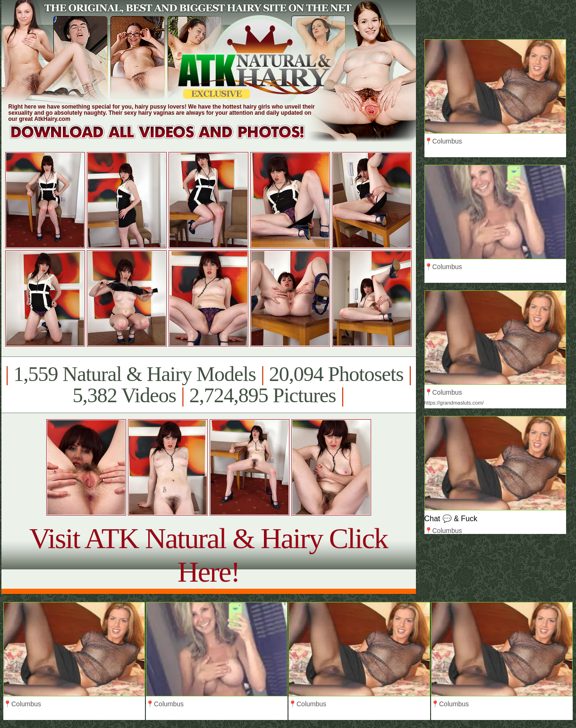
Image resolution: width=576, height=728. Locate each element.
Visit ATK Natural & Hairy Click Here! (208, 555)
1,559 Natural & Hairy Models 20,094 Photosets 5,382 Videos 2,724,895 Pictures (208, 385)
